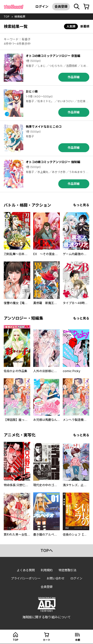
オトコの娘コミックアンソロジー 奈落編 (53, 56)
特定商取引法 (67, 570)
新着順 (85, 26)
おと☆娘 (32, 91)
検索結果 (20, 17)
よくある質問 (26, 570)
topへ (47, 550)
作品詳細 (74, 77)
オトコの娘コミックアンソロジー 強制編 (53, 162)
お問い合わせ (56, 578)
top (7, 17)
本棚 (78, 640)
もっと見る (81, 205)
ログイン (42, 6)
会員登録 (61, 6)
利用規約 (47, 570)
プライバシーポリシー (26, 578)
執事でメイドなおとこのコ (44, 127)
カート (47, 640)
